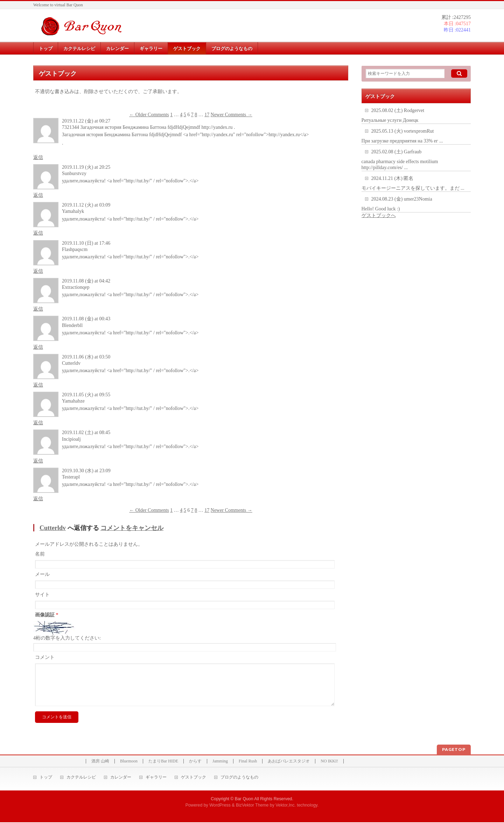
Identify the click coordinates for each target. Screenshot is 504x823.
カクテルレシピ (81, 778)
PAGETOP (454, 750)
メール (42, 574)
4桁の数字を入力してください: (67, 638)
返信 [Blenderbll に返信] (38, 347)
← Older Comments (149, 115)
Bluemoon (129, 762)
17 (207, 115)
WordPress (220, 806)
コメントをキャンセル (132, 528)
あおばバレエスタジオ (289, 762)
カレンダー (121, 778)
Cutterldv (53, 528)
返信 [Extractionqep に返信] (38, 309)
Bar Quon (244, 800)
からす (195, 762)
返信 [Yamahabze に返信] (38, 423)
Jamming (220, 762)
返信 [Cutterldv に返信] (38, 385)
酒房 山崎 (100, 762)
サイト (42, 595)
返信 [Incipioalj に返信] (38, 461)
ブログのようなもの (239, 778)
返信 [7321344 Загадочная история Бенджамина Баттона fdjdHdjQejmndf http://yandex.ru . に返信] (38, 157)
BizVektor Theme (252, 806)
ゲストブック (194, 778)
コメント (45, 657)
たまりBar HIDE (163, 762)
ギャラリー (156, 778)
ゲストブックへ (379, 215)
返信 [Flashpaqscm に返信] (38, 271)
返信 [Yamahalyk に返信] (38, 233)
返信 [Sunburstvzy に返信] (38, 195)
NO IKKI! (329, 762)
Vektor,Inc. (286, 806)
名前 (40, 554)
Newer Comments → (232, 115)
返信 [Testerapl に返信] (38, 499)
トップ (46, 778)
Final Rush (248, 762)
